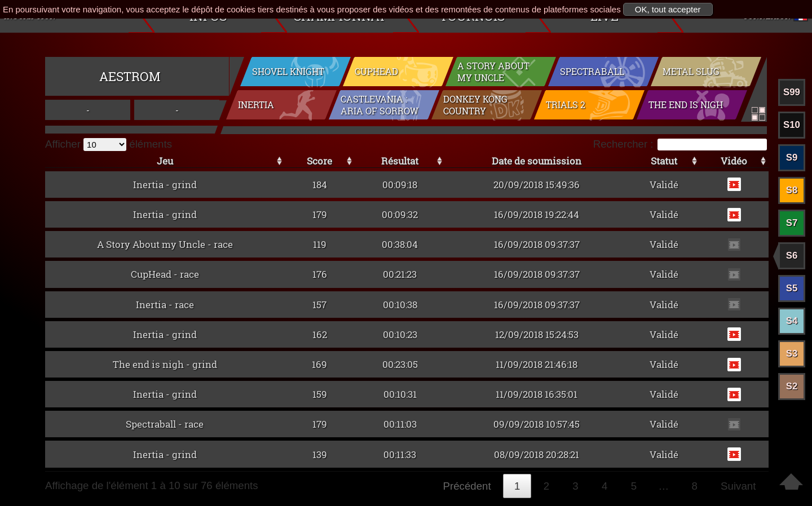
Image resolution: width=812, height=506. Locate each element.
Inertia (256, 106)
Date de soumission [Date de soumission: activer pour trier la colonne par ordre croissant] (537, 161)
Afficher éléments (109, 144)
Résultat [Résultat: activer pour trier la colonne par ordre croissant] (400, 161)
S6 (792, 256)
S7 (792, 223)
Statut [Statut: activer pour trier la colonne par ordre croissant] (664, 161)
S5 (792, 288)
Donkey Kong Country (475, 106)
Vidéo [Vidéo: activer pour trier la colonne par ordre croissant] (734, 161)
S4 (792, 321)
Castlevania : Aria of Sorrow (379, 106)
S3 (792, 354)
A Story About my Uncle (493, 72)
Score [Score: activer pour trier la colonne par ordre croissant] (319, 161)
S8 (792, 190)
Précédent (467, 486)
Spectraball (592, 72)
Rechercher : (680, 144)
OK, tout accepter (668, 9)
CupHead (376, 72)
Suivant (738, 486)
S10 (792, 125)
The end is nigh (686, 106)
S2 (792, 386)
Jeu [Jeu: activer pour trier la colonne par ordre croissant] (165, 161)
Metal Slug (691, 72)
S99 (792, 92)
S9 (792, 157)
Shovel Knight (288, 72)
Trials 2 (566, 106)
